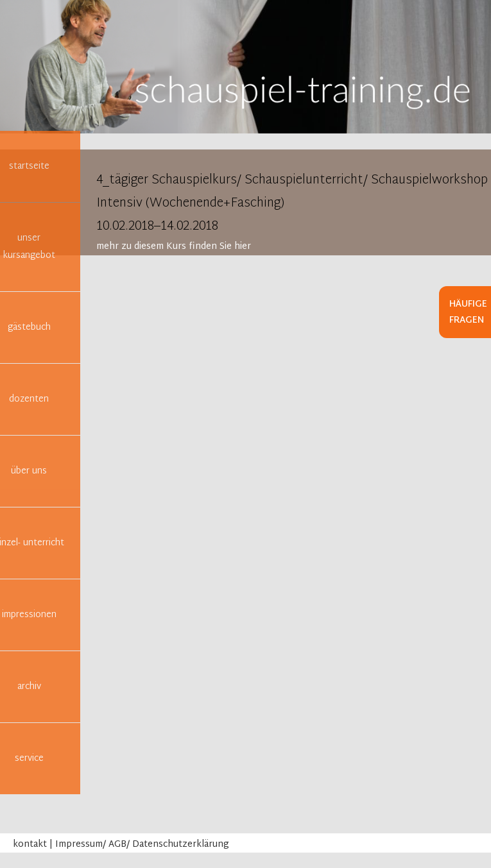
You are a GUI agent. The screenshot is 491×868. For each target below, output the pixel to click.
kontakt (30, 845)
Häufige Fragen (468, 312)
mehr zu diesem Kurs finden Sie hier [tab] (174, 247)
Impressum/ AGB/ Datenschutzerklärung (142, 845)
